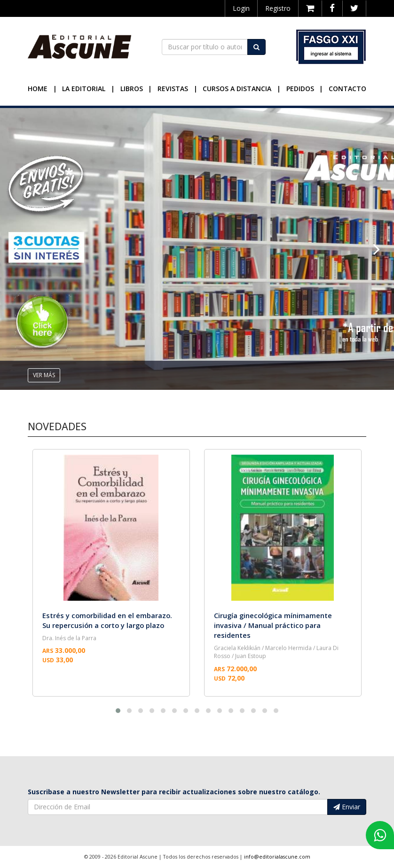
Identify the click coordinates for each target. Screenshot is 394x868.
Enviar (347, 807)
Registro (278, 8)
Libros (132, 89)
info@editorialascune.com (277, 857)
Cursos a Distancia (237, 89)
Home (38, 89)
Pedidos (300, 89)
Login (241, 8)
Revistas (173, 89)
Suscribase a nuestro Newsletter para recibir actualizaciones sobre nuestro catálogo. (174, 792)
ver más (44, 375)
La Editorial (84, 89)
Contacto (347, 89)
